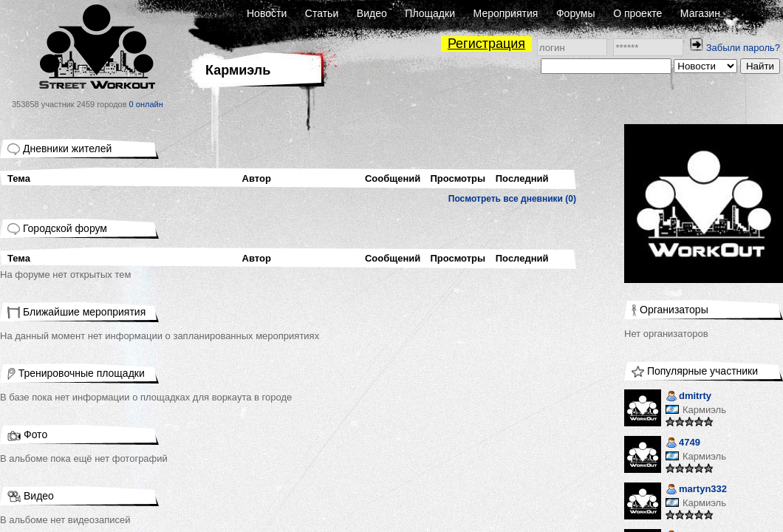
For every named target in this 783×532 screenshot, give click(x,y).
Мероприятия (506, 13)
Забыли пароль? (743, 48)
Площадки (430, 13)
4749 (683, 444)
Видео (372, 13)
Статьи (322, 13)
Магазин (700, 13)
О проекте (637, 13)
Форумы (576, 13)
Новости (267, 13)
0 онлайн (146, 104)
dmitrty (688, 397)
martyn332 (696, 490)
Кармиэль (704, 410)
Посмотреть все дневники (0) (512, 199)
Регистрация (486, 44)
